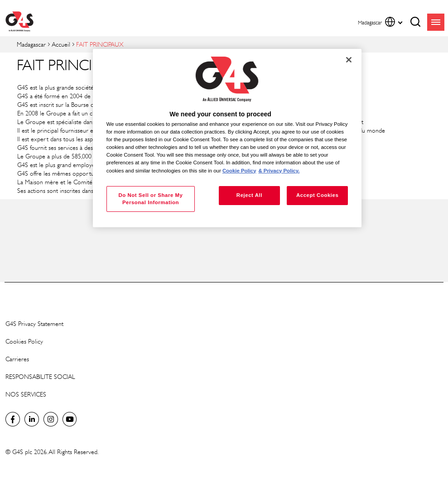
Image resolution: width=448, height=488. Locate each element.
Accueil (61, 44)
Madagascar (31, 44)
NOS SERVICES (26, 394)
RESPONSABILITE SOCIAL (40, 376)
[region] (227, 138)
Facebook (13, 419)
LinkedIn (32, 419)
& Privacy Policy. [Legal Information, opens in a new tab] (279, 171)
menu (436, 22)
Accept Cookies (317, 195)
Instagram (51, 419)
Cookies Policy (24, 341)
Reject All (249, 195)
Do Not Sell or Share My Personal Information (150, 199)
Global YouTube (70, 419)
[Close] (349, 60)
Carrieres (17, 359)
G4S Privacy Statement (34, 323)
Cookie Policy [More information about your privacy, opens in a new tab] (239, 171)
